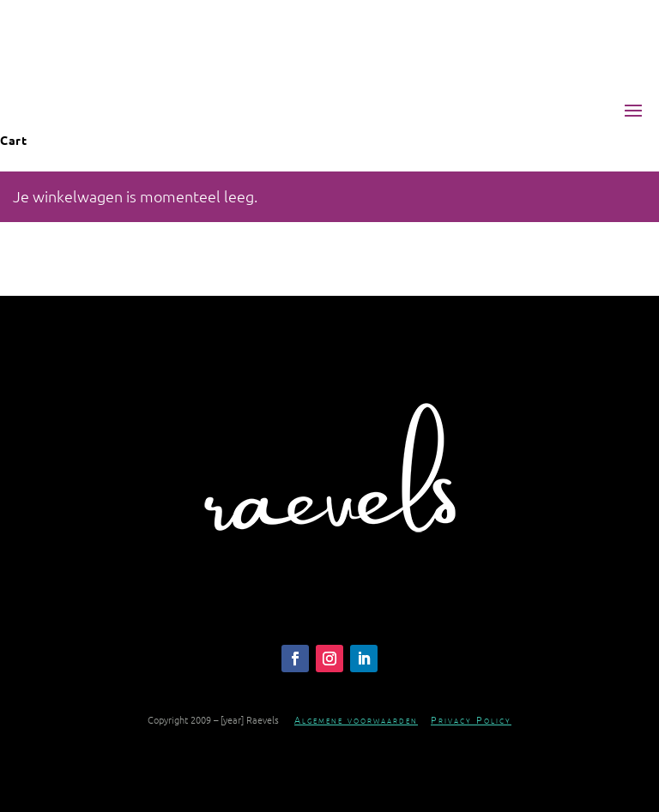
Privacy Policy (471, 719)
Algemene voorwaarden (356, 719)
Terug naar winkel (92, 274)
